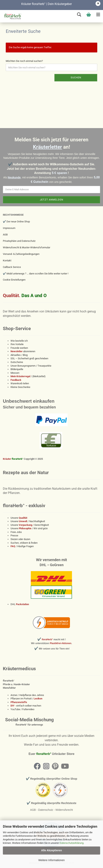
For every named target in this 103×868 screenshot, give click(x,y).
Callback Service (12, 267)
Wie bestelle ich (19, 341)
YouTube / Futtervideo (22, 709)
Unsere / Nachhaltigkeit (28, 521)
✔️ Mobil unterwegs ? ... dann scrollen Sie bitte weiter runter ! (36, 274)
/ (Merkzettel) (28, 376)
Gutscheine (17, 362)
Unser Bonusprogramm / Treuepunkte (31, 366)
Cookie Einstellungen (14, 280)
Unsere (19, 518)
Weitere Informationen (51, 860)
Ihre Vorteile (17, 344)
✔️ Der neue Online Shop (16, 222)
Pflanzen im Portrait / (26, 699)
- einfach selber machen (26, 706)
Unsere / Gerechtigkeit (30, 525)
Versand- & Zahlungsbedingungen (21, 254)
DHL (20, 604)
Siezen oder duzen (20, 539)
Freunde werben (19, 348)
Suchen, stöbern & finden (24, 543)
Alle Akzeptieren (51, 850)
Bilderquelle (17, 369)
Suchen (76, 77)
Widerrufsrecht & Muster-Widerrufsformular (27, 247)
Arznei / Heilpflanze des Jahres (27, 695)
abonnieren (23, 351)
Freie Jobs (16, 532)
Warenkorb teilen (20, 383)
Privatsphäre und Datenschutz (19, 241)
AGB (5, 235)
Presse (14, 535)
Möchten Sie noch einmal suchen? (24, 61)
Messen (15, 373)
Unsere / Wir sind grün (29, 528)
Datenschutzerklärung (72, 843)
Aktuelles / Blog (19, 355)
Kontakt (7, 260)
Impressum (9, 228)
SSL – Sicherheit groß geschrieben (29, 358)
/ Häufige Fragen (22, 546)
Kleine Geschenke (20, 387)
